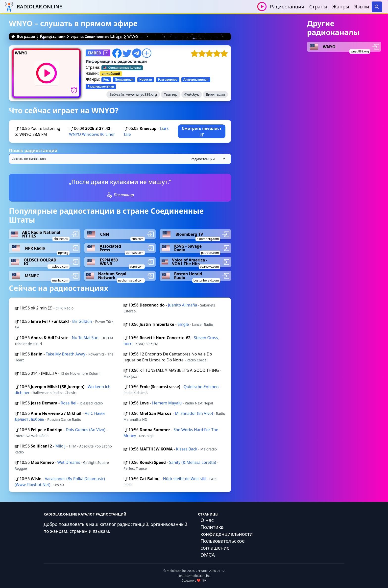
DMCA (208, 555)
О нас (207, 520)
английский (111, 74)
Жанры (341, 7)
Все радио (23, 36)
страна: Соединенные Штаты (97, 36)
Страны (318, 7)
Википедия (215, 94)
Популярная (124, 80)
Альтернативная (196, 80)
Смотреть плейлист (201, 131)
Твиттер (170, 94)
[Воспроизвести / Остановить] (262, 7)
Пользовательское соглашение (223, 544)
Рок (106, 80)
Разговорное (168, 80)
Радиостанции (287, 7)
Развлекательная (101, 86)
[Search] (377, 7)
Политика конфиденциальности (227, 530)
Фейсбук (192, 94)
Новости (146, 80)
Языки (362, 7)
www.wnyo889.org (142, 94)
